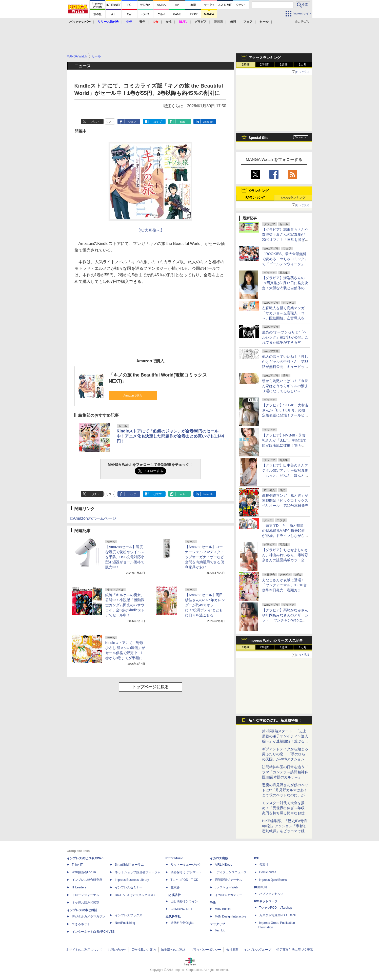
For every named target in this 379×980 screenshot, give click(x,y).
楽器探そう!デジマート (186, 872)
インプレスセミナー (129, 887)
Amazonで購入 (133, 395)
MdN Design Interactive (231, 916)
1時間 (246, 65)
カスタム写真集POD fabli (277, 915)
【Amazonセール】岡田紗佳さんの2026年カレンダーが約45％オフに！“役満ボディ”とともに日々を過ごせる (205, 605)
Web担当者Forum (84, 872)
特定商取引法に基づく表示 (295, 950)
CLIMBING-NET (182, 909)
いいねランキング (293, 198)
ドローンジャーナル (86, 895)
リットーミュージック (186, 865)
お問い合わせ (117, 950)
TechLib (220, 930)
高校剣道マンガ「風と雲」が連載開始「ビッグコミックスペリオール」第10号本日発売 (285, 501)
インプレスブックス (129, 915)
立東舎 (175, 887)
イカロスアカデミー (229, 895)
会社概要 (232, 950)
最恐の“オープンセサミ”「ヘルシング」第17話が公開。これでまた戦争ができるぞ (285, 337)
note (183, 122)
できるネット (81, 924)
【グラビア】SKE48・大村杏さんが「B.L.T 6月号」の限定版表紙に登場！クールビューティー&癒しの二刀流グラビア (285, 415)
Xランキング (259, 191)
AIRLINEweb (224, 865)
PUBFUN (261, 887)
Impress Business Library (132, 880)
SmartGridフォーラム (129, 865)
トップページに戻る (150, 687)
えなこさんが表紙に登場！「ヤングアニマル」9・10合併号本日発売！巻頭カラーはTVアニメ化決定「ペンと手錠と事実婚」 (285, 590)
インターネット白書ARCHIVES (93, 932)
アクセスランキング (265, 58)
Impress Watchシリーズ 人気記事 (276, 640)
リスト (110, 122)
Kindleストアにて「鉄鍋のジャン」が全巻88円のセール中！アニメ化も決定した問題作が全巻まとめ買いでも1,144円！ (170, 436)
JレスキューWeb (226, 887)
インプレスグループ (257, 950)
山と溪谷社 (173, 895)
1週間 (284, 65)
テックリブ (217, 924)
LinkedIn (208, 122)
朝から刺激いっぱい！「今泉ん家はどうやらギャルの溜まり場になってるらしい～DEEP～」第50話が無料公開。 (285, 391)
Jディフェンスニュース (231, 872)
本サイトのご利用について (84, 950)
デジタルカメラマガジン (89, 916)
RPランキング (255, 198)
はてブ (158, 122)
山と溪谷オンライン (184, 901)
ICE (257, 858)
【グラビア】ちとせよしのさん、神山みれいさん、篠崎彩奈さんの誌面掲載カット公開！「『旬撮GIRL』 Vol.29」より (285, 560)
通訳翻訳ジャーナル (229, 880)
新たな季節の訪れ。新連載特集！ (275, 720)
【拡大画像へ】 (150, 230)
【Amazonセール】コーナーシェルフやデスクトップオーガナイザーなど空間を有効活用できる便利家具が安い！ (205, 557)
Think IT (77, 865)
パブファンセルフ (271, 894)
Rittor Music (174, 858)
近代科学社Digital (182, 923)
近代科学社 (173, 916)
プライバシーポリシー (206, 950)
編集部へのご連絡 (173, 950)
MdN (213, 903)
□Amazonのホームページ (93, 518)
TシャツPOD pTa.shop (276, 908)
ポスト (96, 122)
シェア (132, 122)
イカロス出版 (219, 858)
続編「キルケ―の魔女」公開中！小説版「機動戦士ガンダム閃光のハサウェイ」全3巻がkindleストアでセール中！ (125, 605)
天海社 (264, 865)
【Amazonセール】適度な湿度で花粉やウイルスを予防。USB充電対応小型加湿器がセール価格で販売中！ (125, 557)
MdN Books (223, 909)
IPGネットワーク (266, 901)
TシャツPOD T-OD (185, 880)
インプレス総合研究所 (87, 880)
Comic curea (268, 872)
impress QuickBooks (273, 880)
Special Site (259, 138)
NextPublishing (125, 923)
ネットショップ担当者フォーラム (138, 872)
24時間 (265, 65)
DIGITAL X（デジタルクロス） (136, 895)
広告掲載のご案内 (144, 950)
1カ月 (303, 65)
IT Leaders (79, 887)
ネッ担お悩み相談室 (86, 903)
